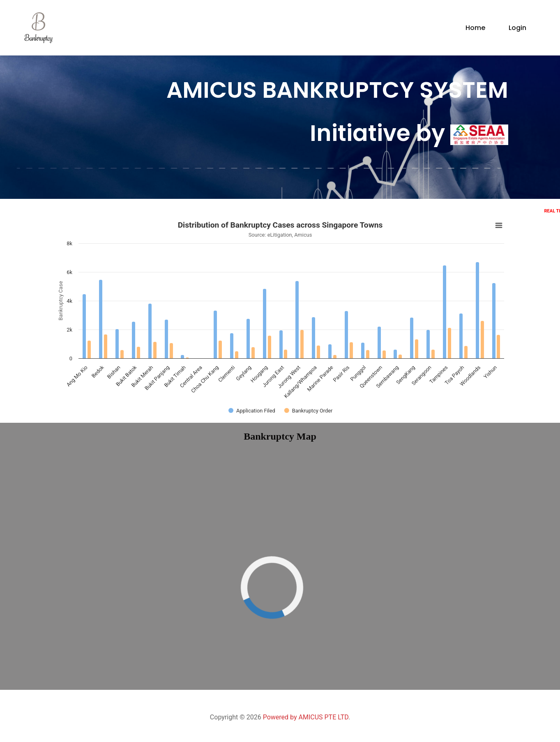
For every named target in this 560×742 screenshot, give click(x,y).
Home (475, 28)
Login (517, 28)
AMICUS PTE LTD (323, 717)
